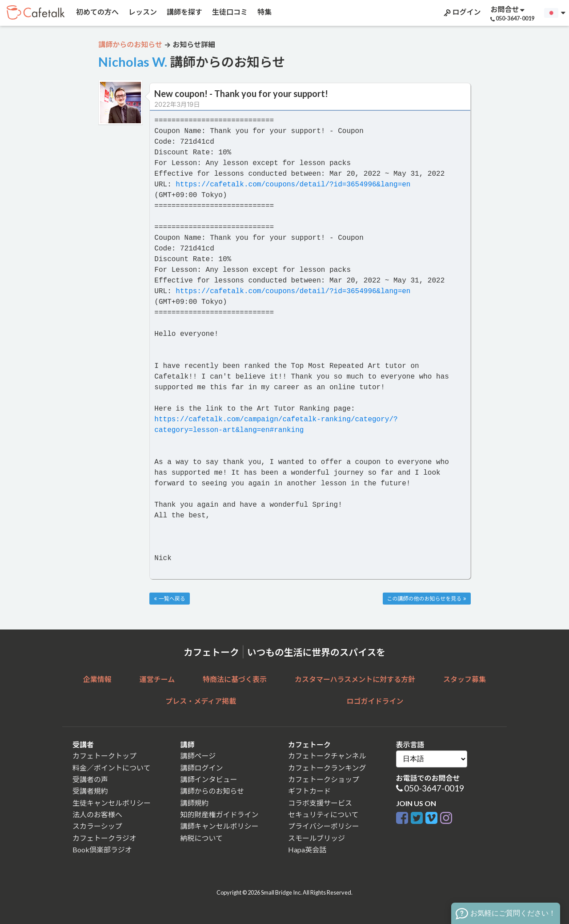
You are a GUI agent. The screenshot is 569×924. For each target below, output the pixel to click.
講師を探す (184, 12)
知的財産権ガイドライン (220, 814)
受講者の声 (90, 779)
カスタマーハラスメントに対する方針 (355, 679)
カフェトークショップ (324, 779)
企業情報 (97, 679)
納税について (202, 838)
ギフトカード (309, 791)
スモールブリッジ (317, 838)
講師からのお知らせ (212, 791)
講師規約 (195, 803)
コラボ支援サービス (320, 803)
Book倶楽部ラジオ (102, 849)
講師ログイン (202, 768)
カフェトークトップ (104, 756)
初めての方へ (97, 12)
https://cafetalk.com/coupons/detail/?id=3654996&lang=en (293, 185)
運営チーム (157, 679)
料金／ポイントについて (112, 768)
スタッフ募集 (465, 679)
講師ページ (198, 756)
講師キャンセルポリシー (220, 826)
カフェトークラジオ (104, 838)
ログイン (461, 12)
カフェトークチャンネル (327, 756)
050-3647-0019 (434, 788)
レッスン (142, 12)
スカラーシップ (97, 826)
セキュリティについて (323, 814)
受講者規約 (90, 791)
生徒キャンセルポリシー (112, 803)
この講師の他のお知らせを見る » (427, 599)
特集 (264, 12)
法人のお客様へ (97, 814)
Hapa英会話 (307, 849)
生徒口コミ (229, 12)
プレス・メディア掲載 (201, 701)
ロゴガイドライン (375, 701)
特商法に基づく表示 (235, 679)
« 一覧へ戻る (169, 599)
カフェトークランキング (327, 768)
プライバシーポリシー (324, 826)
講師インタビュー (209, 779)
